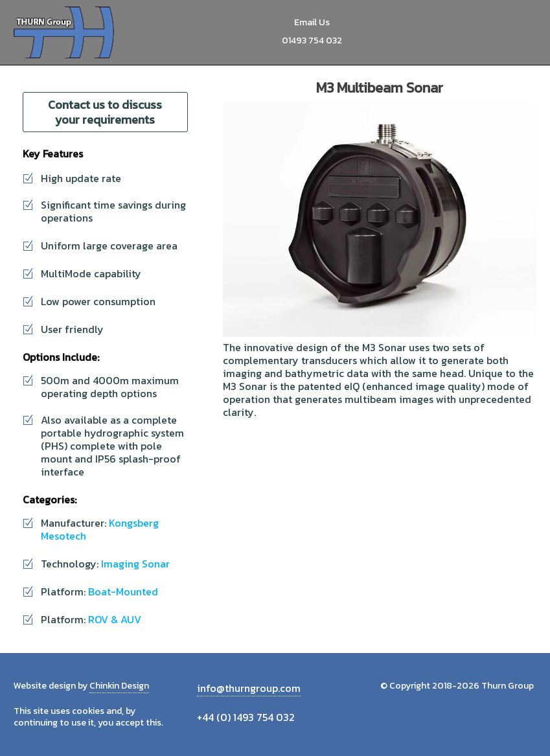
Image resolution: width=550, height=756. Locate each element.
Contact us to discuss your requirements (105, 112)
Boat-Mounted (123, 591)
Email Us (312, 22)
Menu (522, 32)
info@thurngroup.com (249, 688)
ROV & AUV (115, 619)
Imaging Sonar (135, 564)
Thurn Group (65, 32)
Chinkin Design (119, 686)
